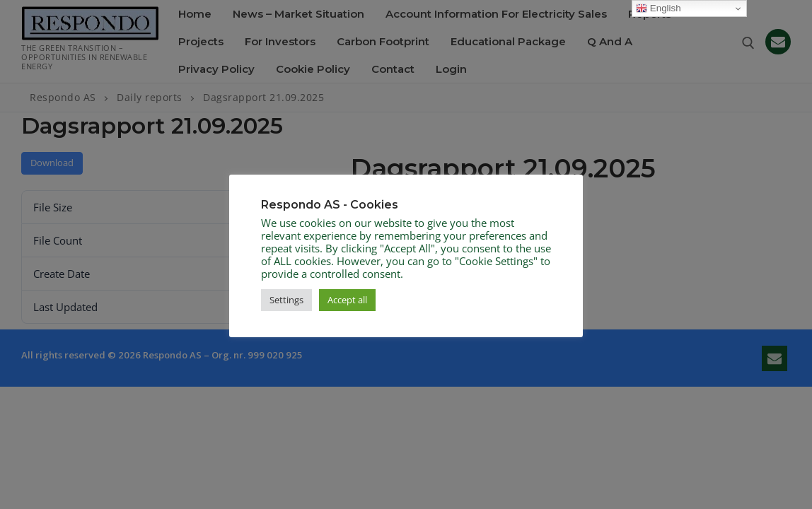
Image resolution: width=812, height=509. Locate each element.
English (658, 8)
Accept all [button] (347, 300)
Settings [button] (286, 300)
